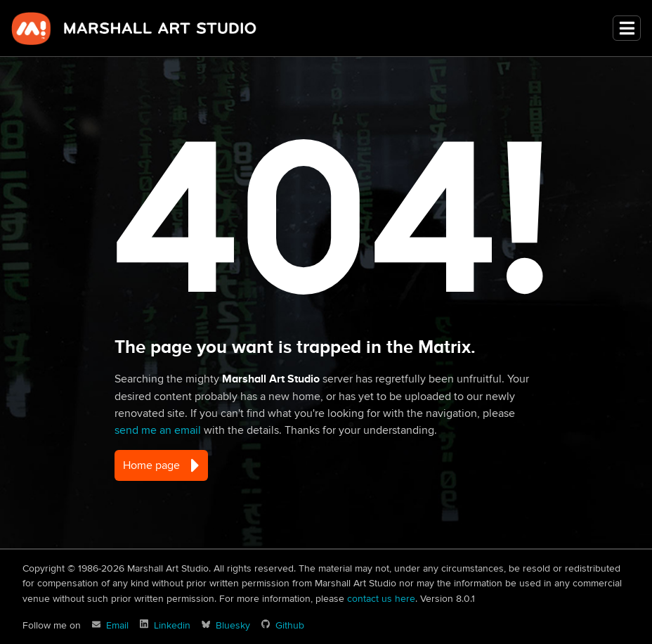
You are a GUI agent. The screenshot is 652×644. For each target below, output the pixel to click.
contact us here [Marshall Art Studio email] (381, 599)
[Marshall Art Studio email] (110, 625)
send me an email (158, 430)
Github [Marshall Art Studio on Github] (290, 625)
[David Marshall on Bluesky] (226, 625)
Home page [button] (161, 465)
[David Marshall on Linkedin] (165, 625)
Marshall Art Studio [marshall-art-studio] (134, 28)
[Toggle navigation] (627, 28)
